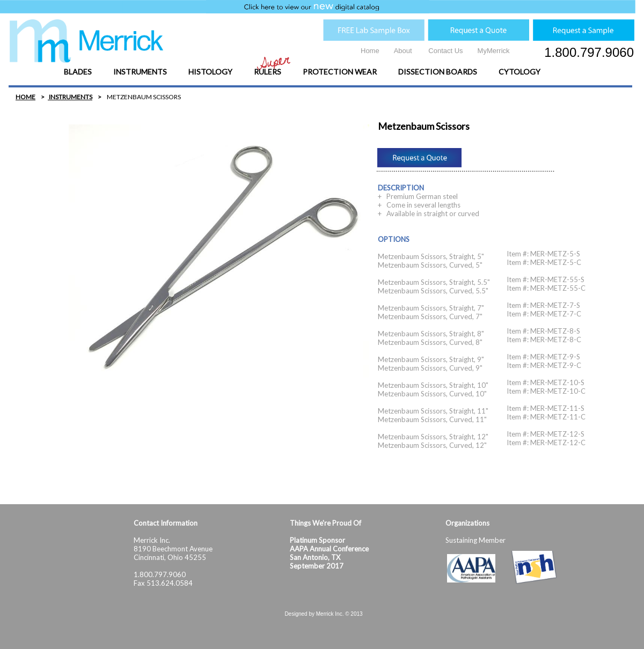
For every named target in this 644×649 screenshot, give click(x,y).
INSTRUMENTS (70, 97)
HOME (25, 97)
